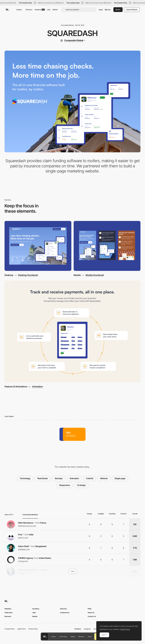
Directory (29, 10)
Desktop (9, 275)
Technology (25, 478)
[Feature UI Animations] (72, 331)
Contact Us (92, 616)
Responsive (65, 485)
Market (55, 10)
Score (90, 637)
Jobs (49, 10)
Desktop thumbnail (28, 275)
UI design (81, 485)
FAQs (90, 609)
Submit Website (132, 10)
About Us (91, 613)
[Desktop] (38, 246)
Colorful (90, 478)
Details (73, 637)
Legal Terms (21, 629)
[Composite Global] (72, 41)
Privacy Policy (33, 629)
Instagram (87, 629)
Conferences (65, 613)
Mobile (77, 275)
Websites (8, 609)
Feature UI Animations (16, 387)
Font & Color (63, 637)
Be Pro (118, 10)
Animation (38, 387)
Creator (53, 637)
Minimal (104, 478)
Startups (59, 478)
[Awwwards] (7, 10)
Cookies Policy (10, 629)
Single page (120, 478)
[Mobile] (107, 246)
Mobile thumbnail (95, 275)
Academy (40, 10)
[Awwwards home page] (45, 637)
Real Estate (43, 478)
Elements (81, 637)
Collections (9, 613)
